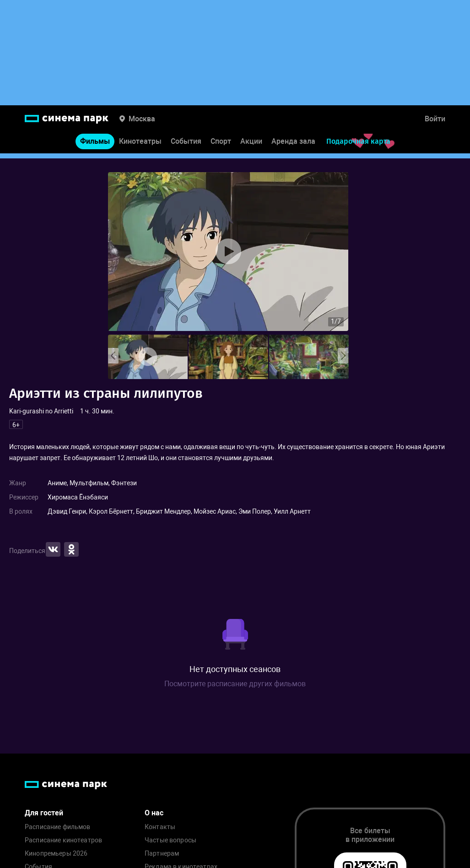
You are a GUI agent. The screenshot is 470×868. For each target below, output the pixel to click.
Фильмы (95, 146)
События (186, 146)
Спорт (221, 146)
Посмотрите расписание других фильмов (235, 684)
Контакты (160, 827)
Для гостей (44, 813)
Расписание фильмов (58, 827)
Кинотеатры (140, 146)
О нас (154, 813)
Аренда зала (293, 146)
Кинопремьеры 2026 (56, 854)
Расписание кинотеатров (63, 840)
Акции (251, 146)
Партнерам (162, 854)
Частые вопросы (170, 840)
